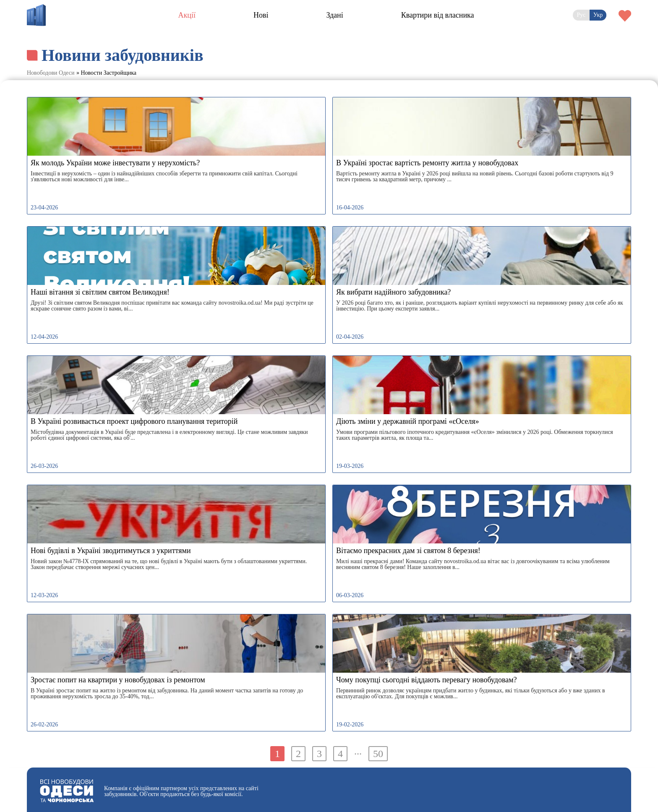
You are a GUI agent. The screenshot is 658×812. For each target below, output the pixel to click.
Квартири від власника (438, 15)
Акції (187, 15)
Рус (581, 15)
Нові (261, 15)
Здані (334, 15)
